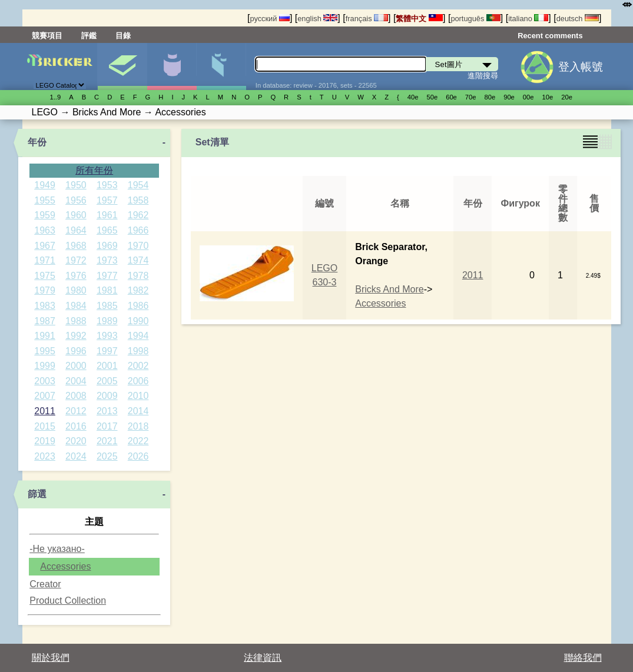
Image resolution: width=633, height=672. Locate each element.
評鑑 (89, 36)
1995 (45, 351)
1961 (107, 215)
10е (548, 97)
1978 (138, 276)
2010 (138, 396)
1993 (107, 336)
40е (413, 97)
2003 (45, 381)
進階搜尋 (483, 76)
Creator (45, 584)
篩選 (37, 494)
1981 (107, 290)
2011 (45, 411)
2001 (107, 366)
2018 (138, 426)
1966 (138, 230)
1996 (76, 351)
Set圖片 (122, 66)
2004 (76, 381)
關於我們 (51, 658)
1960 (76, 215)
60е (451, 97)
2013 (107, 411)
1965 (107, 230)
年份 (37, 142)
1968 (76, 246)
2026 (138, 456)
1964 (76, 230)
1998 (138, 351)
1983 (45, 306)
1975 (45, 276)
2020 (76, 441)
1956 (76, 200)
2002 (138, 366)
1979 (45, 290)
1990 (138, 321)
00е (528, 97)
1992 (76, 336)
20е (567, 97)
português (475, 19)
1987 (45, 321)
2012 (76, 411)
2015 (45, 426)
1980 (76, 290)
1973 (107, 260)
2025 (107, 456)
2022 (138, 441)
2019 (45, 441)
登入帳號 (581, 67)
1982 (138, 290)
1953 (107, 185)
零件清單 (221, 66)
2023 (45, 456)
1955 (45, 200)
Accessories (65, 566)
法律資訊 (263, 658)
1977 (107, 276)
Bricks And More (389, 289)
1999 (45, 366)
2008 (76, 396)
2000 (76, 366)
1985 (107, 306)
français (367, 19)
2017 (107, 426)
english (317, 19)
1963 (45, 230)
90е (509, 97)
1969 (107, 246)
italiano (528, 19)
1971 (45, 260)
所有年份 (94, 170)
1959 (45, 215)
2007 (45, 396)
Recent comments (550, 36)
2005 (107, 381)
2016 (76, 426)
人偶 (172, 66)
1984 (76, 306)
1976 (76, 276)
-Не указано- (57, 549)
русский (269, 19)
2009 (107, 396)
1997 (107, 351)
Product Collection (68, 601)
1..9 (56, 97)
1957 (107, 200)
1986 (138, 306)
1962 (138, 215)
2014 (138, 411)
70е (471, 97)
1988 (76, 321)
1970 (138, 246)
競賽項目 (47, 36)
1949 (45, 185)
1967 (45, 246)
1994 (138, 336)
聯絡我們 (583, 658)
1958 (138, 200)
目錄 (123, 36)
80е (490, 97)
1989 (107, 321)
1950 (76, 185)
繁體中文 (419, 19)
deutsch (578, 19)
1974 (138, 260)
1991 (45, 336)
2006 (138, 381)
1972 (76, 260)
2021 (107, 441)
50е (432, 97)
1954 (138, 185)
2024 (76, 456)
